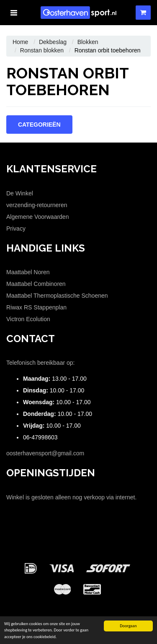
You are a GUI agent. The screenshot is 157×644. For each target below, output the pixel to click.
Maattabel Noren (28, 272)
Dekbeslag (53, 42)
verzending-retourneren (37, 205)
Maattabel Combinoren (36, 284)
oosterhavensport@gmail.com (45, 453)
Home (20, 42)
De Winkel (20, 193)
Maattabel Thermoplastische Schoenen (57, 296)
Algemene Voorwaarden (37, 217)
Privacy (16, 229)
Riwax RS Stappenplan (36, 307)
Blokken (88, 42)
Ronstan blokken (42, 50)
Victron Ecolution (28, 319)
